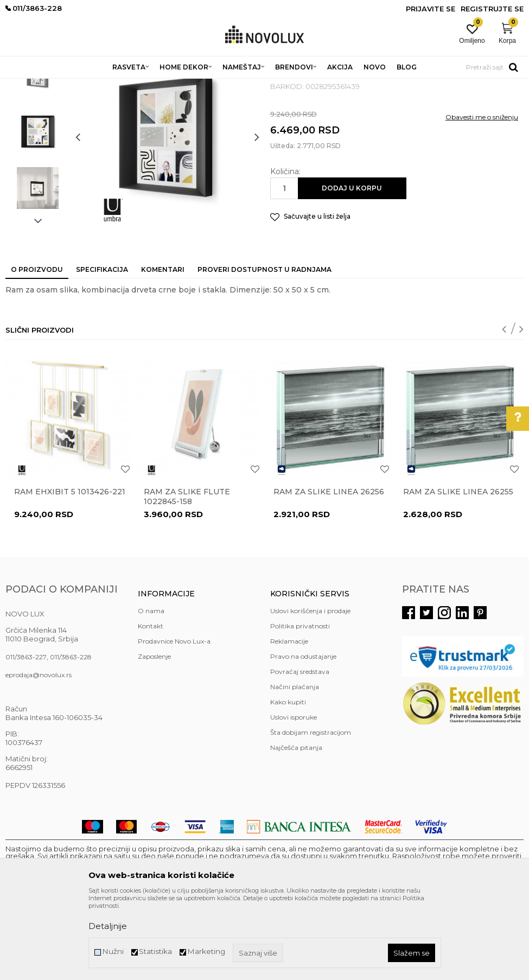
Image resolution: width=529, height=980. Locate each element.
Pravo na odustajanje (303, 735)
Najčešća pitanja (296, 826)
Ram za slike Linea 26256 (329, 570)
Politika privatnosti (300, 705)
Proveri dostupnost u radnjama (264, 348)
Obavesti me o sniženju (482, 196)
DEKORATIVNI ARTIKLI (178, 85)
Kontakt (151, 705)
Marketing (206, 952)
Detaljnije (108, 926)
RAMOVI (236, 85)
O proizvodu (37, 348)
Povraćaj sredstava (300, 750)
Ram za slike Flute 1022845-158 (187, 575)
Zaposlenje (154, 735)
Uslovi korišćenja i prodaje (310, 689)
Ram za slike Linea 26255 (458, 570)
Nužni (113, 952)
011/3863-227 (26, 736)
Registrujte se (492, 9)
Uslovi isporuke (294, 796)
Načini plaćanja (295, 765)
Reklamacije (289, 720)
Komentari (163, 348)
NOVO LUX (23, 85)
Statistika (155, 952)
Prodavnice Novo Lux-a (174, 720)
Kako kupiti (288, 781)
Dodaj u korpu (352, 267)
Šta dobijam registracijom (311, 811)
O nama (151, 689)
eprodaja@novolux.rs (39, 753)
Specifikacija (102, 348)
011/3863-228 (71, 736)
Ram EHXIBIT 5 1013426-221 (70, 570)
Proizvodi (64, 85)
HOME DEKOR (110, 85)
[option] (38, 153)
